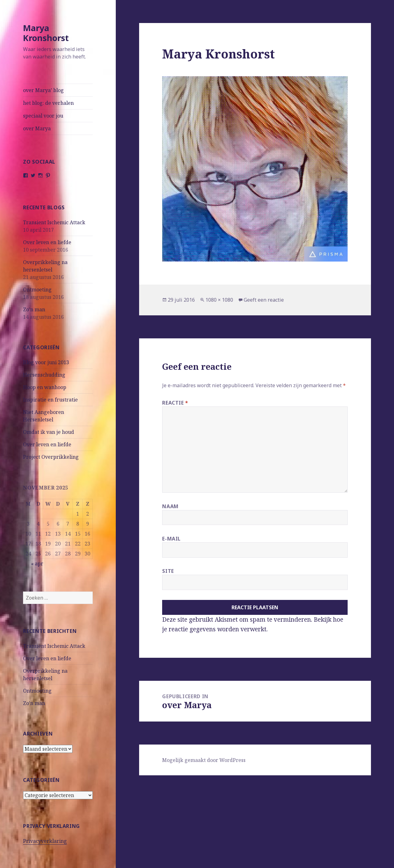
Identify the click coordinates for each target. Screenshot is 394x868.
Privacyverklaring (45, 841)
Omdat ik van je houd (49, 432)
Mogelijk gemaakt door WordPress (204, 760)
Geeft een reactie (264, 300)
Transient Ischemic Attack (54, 222)
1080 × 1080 (219, 300)
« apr (37, 564)
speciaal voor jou (43, 116)
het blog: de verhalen (48, 103)
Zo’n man (34, 309)
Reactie (175, 403)
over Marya (37, 128)
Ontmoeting (37, 290)
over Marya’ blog (43, 90)
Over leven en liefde (47, 242)
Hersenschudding (44, 375)
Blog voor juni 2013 (46, 362)
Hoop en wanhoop (45, 387)
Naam (170, 506)
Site (168, 571)
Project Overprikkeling (51, 457)
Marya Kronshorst (46, 33)
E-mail (171, 539)
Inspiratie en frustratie (50, 400)
